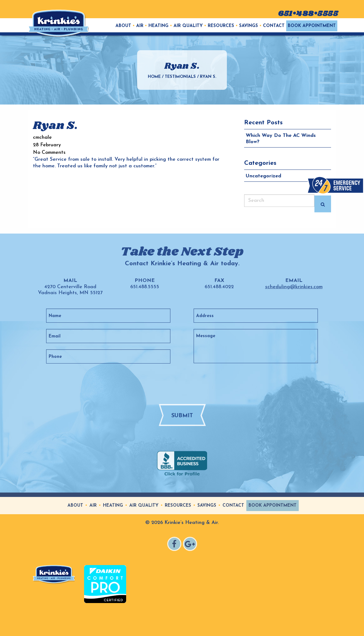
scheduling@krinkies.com (294, 287)
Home (154, 77)
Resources (221, 26)
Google (191, 545)
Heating (158, 26)
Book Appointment (312, 26)
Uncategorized (263, 176)
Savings (249, 26)
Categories (260, 163)
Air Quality (188, 26)
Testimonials (180, 77)
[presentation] (194, 383)
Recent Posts (263, 123)
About (123, 26)
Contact (274, 26)
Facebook (175, 545)
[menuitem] (123, 26)
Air (140, 26)
